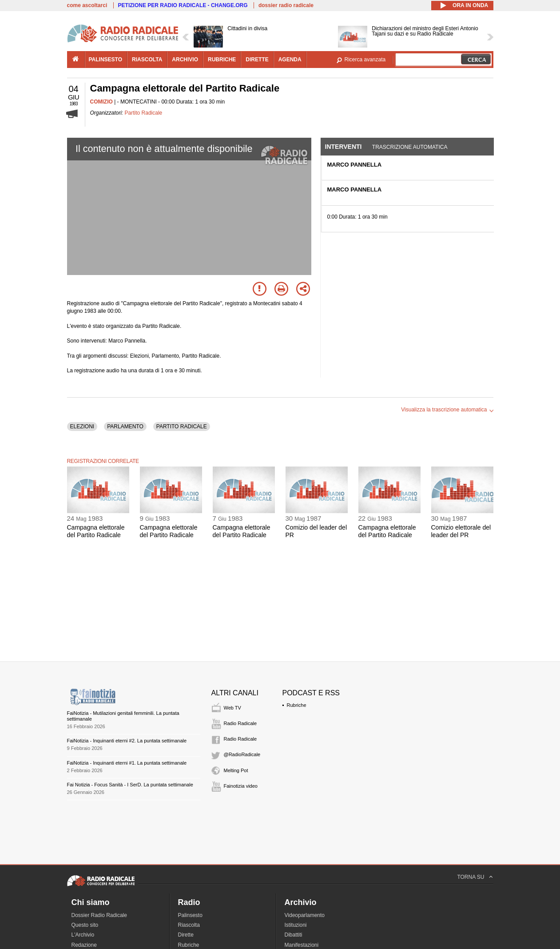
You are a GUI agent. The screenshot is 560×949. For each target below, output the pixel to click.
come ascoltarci (87, 5)
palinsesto (106, 60)
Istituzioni (296, 925)
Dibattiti (294, 935)
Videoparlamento (305, 915)
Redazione (84, 945)
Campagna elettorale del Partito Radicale (96, 531)
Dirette (186, 935)
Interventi (344, 147)
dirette (257, 60)
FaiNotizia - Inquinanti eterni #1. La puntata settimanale (127, 763)
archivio (185, 60)
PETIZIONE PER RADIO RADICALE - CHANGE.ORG (183, 5)
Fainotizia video (241, 786)
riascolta (147, 60)
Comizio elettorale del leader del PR (461, 531)
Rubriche (297, 705)
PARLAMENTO (125, 427)
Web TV (232, 708)
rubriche (222, 60)
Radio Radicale (240, 723)
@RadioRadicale (242, 754)
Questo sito (85, 925)
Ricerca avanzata (365, 60)
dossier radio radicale (286, 5)
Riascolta (189, 925)
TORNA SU (471, 877)
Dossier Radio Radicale (99, 915)
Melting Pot (236, 770)
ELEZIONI (82, 427)
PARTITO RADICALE (182, 427)
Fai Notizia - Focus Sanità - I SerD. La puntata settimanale (130, 785)
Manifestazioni (302, 945)
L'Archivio (83, 935)
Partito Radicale (144, 113)
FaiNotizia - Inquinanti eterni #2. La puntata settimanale (127, 741)
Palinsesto (190, 915)
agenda (290, 60)
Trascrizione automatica (410, 147)
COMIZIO (101, 102)
